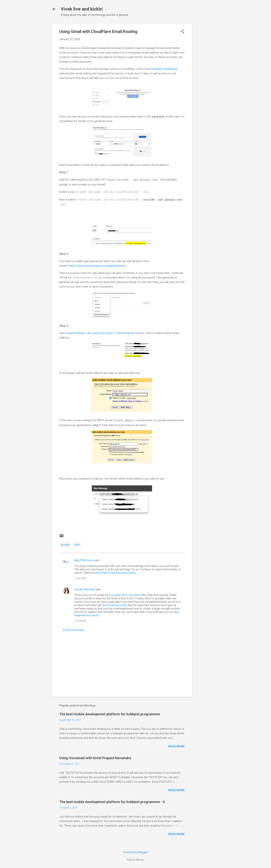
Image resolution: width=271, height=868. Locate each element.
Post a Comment (74, 630)
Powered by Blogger (136, 852)
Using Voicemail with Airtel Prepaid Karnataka (95, 758)
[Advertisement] (207, 80)
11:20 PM (80, 578)
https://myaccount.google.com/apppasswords (97, 266)
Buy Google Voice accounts (123, 595)
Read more (176, 746)
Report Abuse (135, 860)
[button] (182, 32)
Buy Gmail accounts (115, 605)
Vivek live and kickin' (82, 9)
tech (77, 545)
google (65, 545)
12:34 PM (80, 621)
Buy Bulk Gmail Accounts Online (116, 573)
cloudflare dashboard (164, 69)
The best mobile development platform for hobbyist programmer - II (112, 802)
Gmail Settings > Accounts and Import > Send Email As (100, 333)
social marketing (84, 589)
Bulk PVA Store (84, 560)
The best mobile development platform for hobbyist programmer (110, 714)
